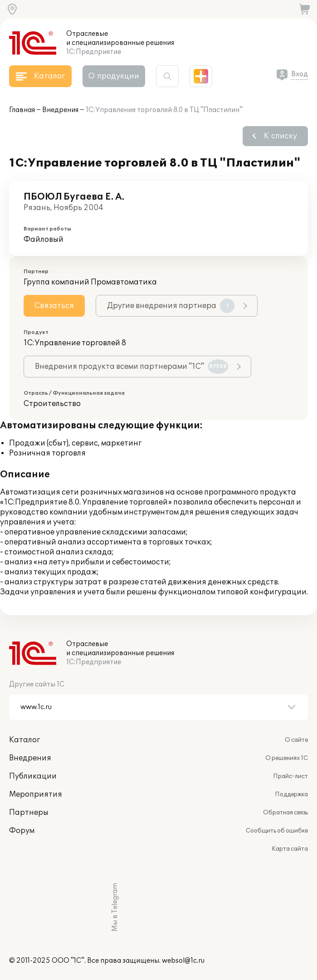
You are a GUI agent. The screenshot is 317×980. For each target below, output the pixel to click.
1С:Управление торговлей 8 (75, 343)
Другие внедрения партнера (171, 306)
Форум (22, 831)
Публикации (33, 776)
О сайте (296, 740)
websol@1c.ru (183, 961)
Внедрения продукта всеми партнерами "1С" (132, 367)
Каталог (24, 740)
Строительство (52, 404)
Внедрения (60, 110)
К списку (280, 136)
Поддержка (291, 794)
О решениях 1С (287, 758)
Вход (300, 74)
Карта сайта (290, 849)
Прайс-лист (290, 776)
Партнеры (29, 813)
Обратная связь (285, 813)
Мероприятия (36, 794)
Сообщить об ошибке (277, 831)
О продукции (114, 76)
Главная (22, 110)
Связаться (54, 306)
